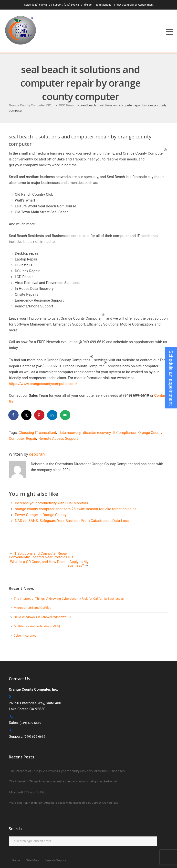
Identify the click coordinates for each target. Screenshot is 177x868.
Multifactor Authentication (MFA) (37, 626)
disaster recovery (97, 433)
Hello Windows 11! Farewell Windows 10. (42, 617)
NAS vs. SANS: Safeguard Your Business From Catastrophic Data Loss (72, 521)
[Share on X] (27, 415)
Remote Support (56, 860)
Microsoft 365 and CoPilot (32, 608)
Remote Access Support (58, 439)
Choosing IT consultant (37, 433)
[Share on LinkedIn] (52, 415)
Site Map (32, 860)
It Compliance (125, 433)
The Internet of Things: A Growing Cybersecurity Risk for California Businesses (69, 599)
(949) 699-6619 (41, 5)
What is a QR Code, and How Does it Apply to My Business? (49, 564)
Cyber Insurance (25, 636)
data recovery (69, 433)
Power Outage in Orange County (41, 515)
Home (16, 860)
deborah (37, 454)
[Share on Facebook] (14, 415)
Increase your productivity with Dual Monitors (52, 503)
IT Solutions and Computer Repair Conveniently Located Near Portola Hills (41, 555)
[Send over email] (65, 415)
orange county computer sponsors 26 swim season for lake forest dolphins (76, 509)
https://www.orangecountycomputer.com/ (43, 384)
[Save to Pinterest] (40, 415)
